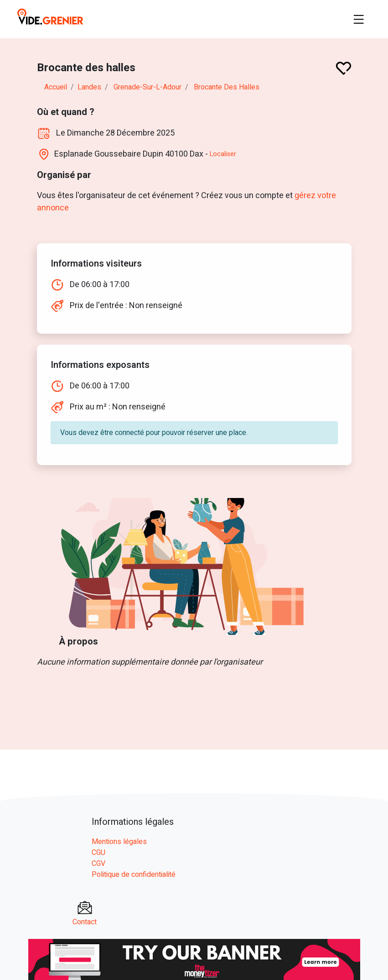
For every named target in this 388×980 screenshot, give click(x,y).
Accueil (56, 87)
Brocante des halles (227, 87)
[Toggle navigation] (359, 19)
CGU (98, 853)
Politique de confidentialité (134, 875)
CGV (98, 864)
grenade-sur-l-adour (147, 87)
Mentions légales (119, 842)
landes (89, 87)
